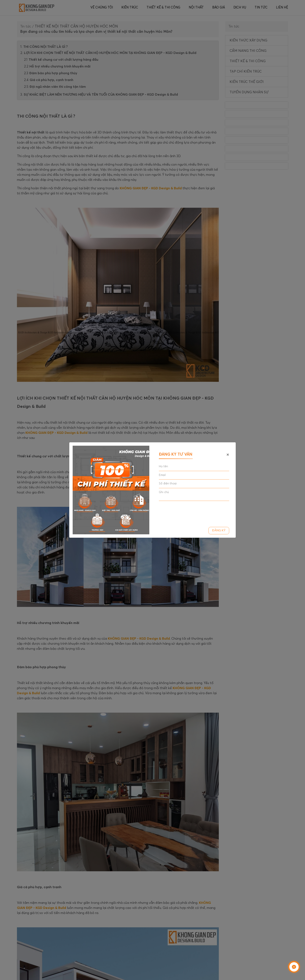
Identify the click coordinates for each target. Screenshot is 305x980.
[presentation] (191, 512)
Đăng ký (219, 531)
